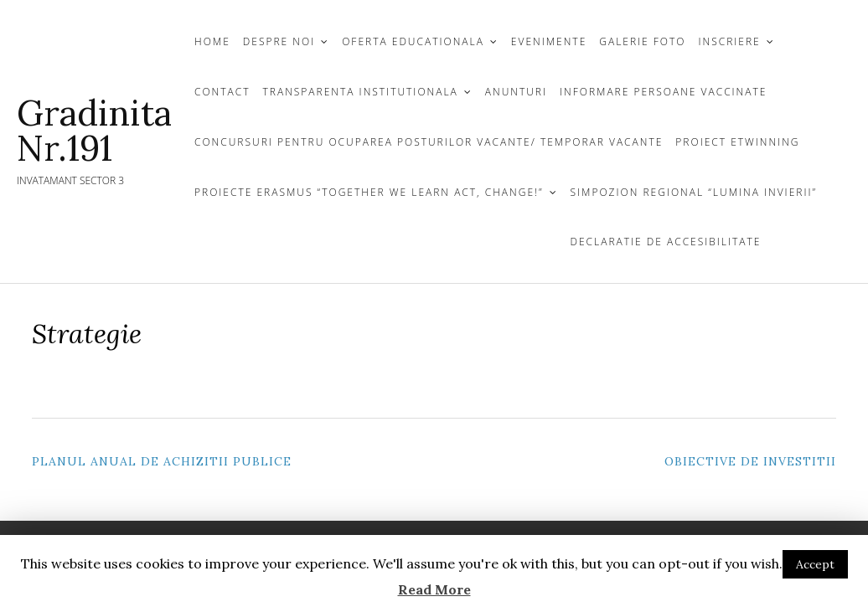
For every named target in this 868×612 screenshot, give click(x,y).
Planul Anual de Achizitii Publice (162, 461)
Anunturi (516, 92)
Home (212, 41)
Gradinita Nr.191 (94, 131)
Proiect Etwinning (737, 142)
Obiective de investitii (750, 461)
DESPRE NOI (279, 41)
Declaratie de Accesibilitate (666, 242)
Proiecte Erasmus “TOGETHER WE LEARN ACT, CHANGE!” (369, 192)
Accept (815, 564)
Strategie (87, 334)
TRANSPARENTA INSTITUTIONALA (361, 92)
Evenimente (549, 41)
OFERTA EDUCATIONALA (413, 41)
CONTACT (222, 92)
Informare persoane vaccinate (663, 92)
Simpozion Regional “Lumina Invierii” (694, 192)
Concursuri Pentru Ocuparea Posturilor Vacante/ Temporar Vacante (429, 142)
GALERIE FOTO (642, 41)
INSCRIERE (730, 41)
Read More (434, 589)
